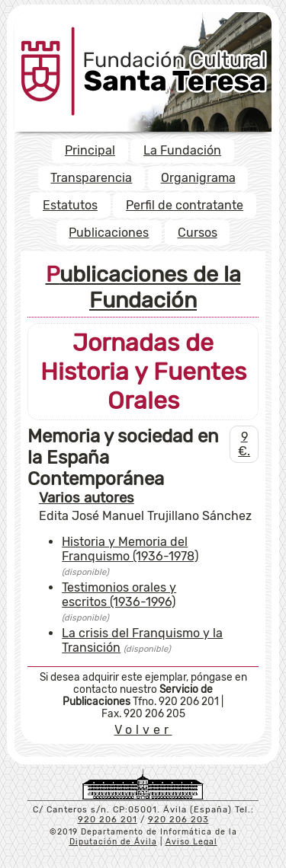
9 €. (244, 444)
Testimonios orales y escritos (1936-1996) (119, 595)
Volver (143, 730)
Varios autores (87, 498)
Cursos (198, 233)
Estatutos (70, 205)
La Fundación (182, 150)
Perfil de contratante (185, 205)
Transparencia (91, 178)
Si (44, 677)
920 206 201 (108, 820)
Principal (90, 150)
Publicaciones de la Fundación (143, 287)
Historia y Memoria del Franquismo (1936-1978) (130, 549)
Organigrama (198, 178)
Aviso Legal (191, 842)
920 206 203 (178, 820)
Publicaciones (109, 233)
